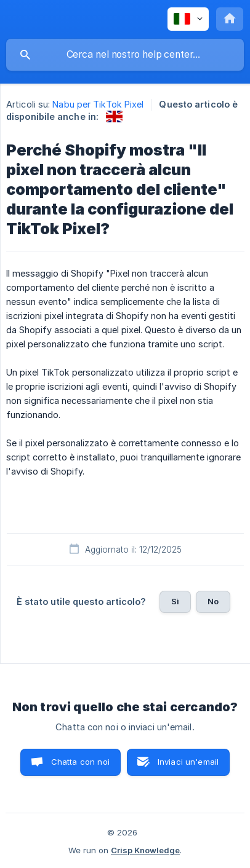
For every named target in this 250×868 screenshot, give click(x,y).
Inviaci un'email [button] (188, 762)
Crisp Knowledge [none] (145, 850)
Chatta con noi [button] (80, 762)
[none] (188, 19)
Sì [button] (175, 601)
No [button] (213, 601)
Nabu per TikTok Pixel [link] (98, 104)
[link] (114, 116)
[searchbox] (125, 55)
